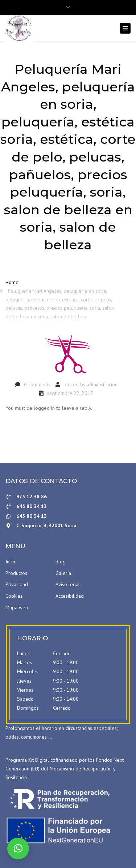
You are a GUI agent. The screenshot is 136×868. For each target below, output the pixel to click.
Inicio (11, 562)
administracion (102, 384)
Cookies (14, 596)
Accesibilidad (70, 596)
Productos (16, 573)
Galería (63, 573)
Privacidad (17, 584)
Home (12, 282)
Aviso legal (68, 584)
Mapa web (17, 607)
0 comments (37, 384)
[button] (18, 848)
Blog (61, 562)
